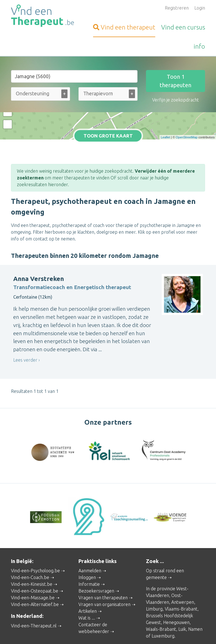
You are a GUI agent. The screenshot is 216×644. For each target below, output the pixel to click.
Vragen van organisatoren (104, 579)
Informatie (89, 559)
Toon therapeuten (175, 81)
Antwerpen (183, 577)
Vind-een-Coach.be (30, 552)
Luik (182, 604)
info (199, 46)
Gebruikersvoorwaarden (108, 632)
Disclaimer (159, 626)
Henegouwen (176, 597)
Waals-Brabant (161, 604)
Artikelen (88, 586)
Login (200, 8)
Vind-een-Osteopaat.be (35, 566)
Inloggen (87, 552)
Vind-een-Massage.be (33, 572)
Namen (195, 604)
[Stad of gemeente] (74, 76)
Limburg (154, 584)
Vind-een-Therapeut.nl (34, 600)
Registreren (177, 8)
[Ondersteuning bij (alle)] (33, 94)
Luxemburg (163, 611)
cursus (183, 27)
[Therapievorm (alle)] (98, 94)
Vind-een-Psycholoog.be (35, 545)
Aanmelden (90, 545)
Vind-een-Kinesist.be (32, 559)
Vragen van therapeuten (103, 572)
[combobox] (40, 95)
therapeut (124, 27)
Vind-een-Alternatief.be (35, 579)
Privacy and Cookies (129, 626)
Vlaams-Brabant (181, 584)
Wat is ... (87, 593)
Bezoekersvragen (96, 566)
